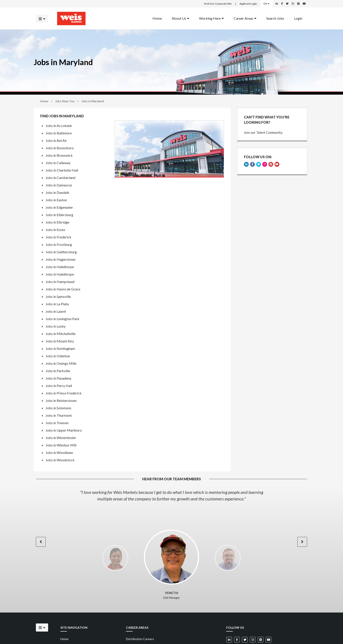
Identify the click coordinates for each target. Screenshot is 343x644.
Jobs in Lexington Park (62, 319)
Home (44, 101)
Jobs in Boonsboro (60, 148)
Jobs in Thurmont (59, 415)
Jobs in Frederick (58, 237)
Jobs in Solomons (58, 408)
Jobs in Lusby (56, 326)
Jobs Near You (65, 101)
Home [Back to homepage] (157, 18)
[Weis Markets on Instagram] (293, 4)
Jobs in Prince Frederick (64, 393)
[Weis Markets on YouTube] (304, 4)
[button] (41, 542)
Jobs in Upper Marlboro (64, 430)
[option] (171, 495)
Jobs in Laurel (56, 311)
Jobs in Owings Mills (61, 363)
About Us (180, 18)
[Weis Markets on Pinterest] (298, 4)
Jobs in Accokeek (59, 126)
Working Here (211, 18)
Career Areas (245, 18)
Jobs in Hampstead (60, 282)
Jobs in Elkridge (57, 222)
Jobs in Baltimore (59, 133)
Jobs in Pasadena (58, 378)
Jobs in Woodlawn (59, 452)
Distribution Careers (140, 639)
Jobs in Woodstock (60, 460)
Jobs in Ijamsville (58, 296)
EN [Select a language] (267, 4)
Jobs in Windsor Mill (61, 445)
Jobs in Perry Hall (59, 386)
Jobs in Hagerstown (60, 259)
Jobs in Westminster (61, 438)
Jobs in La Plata (57, 304)
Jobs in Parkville (58, 371)
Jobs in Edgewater (59, 207)
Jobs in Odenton (58, 356)
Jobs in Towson (57, 423)
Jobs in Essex (55, 230)
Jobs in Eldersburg (59, 215)
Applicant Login (248, 4)
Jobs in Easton (56, 200)
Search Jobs (275, 18)
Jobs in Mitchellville (60, 334)
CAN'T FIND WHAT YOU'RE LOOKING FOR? (267, 120)
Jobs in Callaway (58, 163)
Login (298, 18)
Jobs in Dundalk (57, 192)
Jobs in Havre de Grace (63, 289)
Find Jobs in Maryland (62, 116)
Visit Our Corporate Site (218, 4)
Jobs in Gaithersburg (61, 252)
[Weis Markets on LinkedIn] (277, 4)
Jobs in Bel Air (56, 140)
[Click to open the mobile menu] (42, 18)
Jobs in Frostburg (59, 244)
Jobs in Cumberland (60, 178)
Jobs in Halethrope (60, 274)
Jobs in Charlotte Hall (62, 170)
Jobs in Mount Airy (60, 341)
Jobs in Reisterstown (61, 400)
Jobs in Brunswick (59, 155)
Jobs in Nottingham (60, 348)
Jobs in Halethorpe (60, 267)
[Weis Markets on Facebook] (282, 4)
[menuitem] (157, 18)
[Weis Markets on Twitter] (287, 4)
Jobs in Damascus (59, 185)
